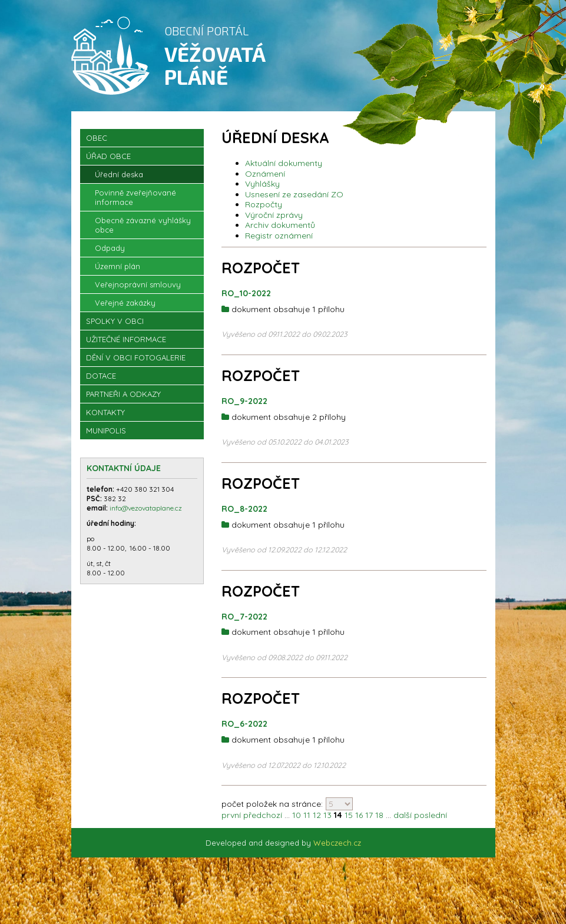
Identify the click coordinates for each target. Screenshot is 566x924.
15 (349, 823)
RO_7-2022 (244, 624)
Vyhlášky (262, 192)
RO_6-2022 (244, 732)
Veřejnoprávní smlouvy (138, 293)
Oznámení (265, 182)
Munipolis (106, 439)
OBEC (97, 146)
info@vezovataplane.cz (147, 516)
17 (369, 823)
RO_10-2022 (246, 302)
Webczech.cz (337, 850)
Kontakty (105, 420)
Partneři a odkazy (123, 402)
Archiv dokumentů (280, 233)
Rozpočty (264, 213)
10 (297, 823)
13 (327, 823)
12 (317, 823)
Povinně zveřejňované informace (135, 206)
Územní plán (117, 274)
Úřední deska (119, 183)
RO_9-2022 (244, 409)
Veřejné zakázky (125, 311)
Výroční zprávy (274, 223)
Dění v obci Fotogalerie (136, 366)
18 (379, 823)
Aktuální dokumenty (284, 171)
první (231, 823)
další (403, 823)
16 (359, 823)
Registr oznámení (279, 244)
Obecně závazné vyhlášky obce (143, 233)
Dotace (101, 384)
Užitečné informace (126, 347)
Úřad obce (108, 164)
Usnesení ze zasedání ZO (294, 203)
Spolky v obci (115, 329)
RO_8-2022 (244, 517)
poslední (431, 823)
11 (307, 823)
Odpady (110, 256)
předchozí (263, 823)
